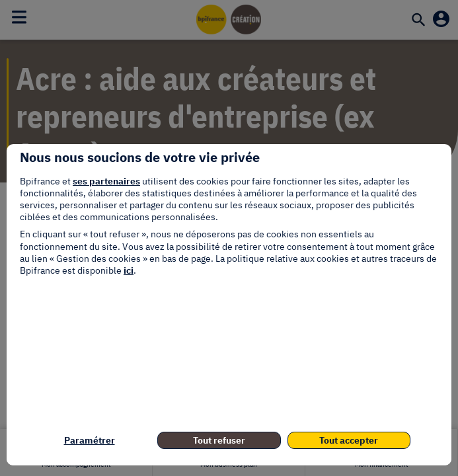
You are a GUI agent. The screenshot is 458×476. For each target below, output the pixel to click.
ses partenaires (106, 181)
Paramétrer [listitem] (90, 440)
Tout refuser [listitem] (219, 440)
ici (129, 270)
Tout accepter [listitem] (349, 440)
